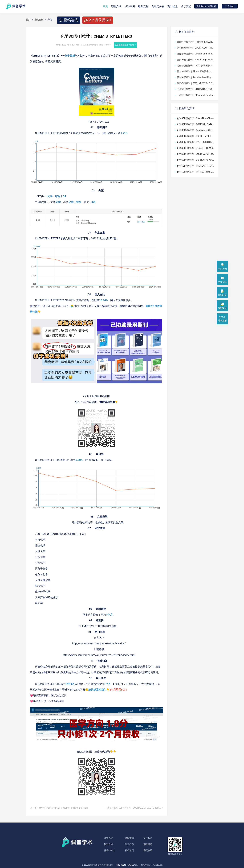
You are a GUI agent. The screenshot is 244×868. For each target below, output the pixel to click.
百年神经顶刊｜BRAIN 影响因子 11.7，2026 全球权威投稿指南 (196, 71)
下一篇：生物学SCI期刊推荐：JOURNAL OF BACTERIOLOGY (133, 808)
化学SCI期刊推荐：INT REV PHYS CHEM (196, 172)
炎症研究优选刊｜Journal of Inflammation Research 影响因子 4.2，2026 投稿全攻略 (196, 54)
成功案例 (130, 6)
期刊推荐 (148, 844)
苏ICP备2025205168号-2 (127, 865)
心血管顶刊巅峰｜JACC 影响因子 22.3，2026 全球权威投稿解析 (196, 66)
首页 (105, 6)
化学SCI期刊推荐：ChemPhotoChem (195, 118)
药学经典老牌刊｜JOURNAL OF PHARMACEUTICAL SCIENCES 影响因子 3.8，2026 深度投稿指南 (196, 48)
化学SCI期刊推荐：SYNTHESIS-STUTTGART (196, 142)
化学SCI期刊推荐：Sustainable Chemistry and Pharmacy (196, 130)
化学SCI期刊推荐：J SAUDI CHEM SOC (196, 148)
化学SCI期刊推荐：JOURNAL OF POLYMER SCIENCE (196, 154)
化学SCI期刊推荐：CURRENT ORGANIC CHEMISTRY (196, 160)
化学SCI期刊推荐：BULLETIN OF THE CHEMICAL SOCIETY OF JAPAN (196, 136)
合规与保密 (158, 6)
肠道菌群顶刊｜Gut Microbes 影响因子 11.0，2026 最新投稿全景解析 (196, 77)
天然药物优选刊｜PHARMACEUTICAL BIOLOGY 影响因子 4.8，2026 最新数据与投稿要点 (196, 89)
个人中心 (230, 6)
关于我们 (186, 6)
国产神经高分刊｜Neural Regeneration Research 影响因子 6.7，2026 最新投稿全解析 (196, 60)
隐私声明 (129, 838)
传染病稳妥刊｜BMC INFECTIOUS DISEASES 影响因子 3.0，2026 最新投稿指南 (196, 83)
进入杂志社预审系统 (206, 6)
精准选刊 (129, 850)
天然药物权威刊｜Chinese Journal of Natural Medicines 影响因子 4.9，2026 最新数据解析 (196, 95)
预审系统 (109, 838)
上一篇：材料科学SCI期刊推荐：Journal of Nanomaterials (59, 808)
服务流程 (143, 6)
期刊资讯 (39, 20)
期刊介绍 (109, 844)
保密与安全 (110, 850)
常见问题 (129, 844)
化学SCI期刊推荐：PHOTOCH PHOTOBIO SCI (196, 166)
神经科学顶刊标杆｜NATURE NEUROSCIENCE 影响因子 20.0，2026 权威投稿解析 (196, 42)
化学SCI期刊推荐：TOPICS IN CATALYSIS (196, 124)
